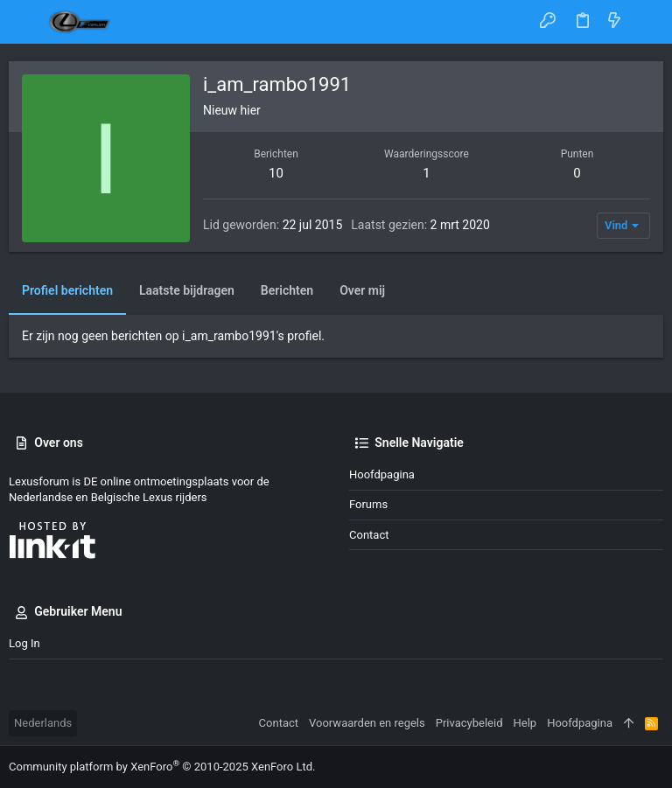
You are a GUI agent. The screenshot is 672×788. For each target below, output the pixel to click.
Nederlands (43, 723)
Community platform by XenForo (162, 767)
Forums (368, 504)
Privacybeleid (469, 723)
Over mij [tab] (362, 290)
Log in (24, 643)
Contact (369, 535)
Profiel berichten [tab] (67, 290)
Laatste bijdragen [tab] (187, 290)
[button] (26, 22)
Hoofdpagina (382, 474)
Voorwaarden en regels (367, 723)
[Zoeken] (646, 22)
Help (525, 723)
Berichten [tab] (287, 290)
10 (276, 173)
